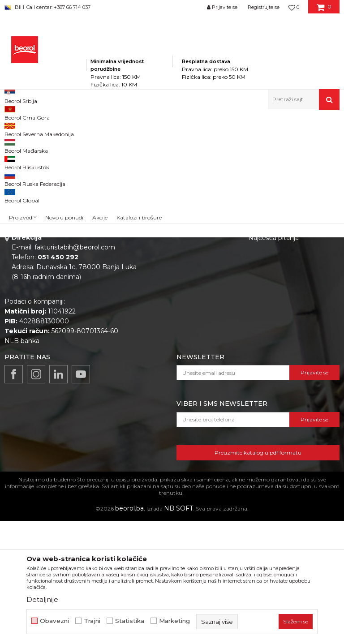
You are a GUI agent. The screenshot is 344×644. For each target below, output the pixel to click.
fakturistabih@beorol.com (75, 370)
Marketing (174, 621)
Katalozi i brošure (174, 313)
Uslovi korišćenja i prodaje (288, 301)
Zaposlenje (165, 288)
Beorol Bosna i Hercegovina (40, 129)
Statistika (130, 621)
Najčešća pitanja (273, 361)
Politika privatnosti (277, 276)
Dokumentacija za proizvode (193, 326)
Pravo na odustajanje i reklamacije (282, 343)
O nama (160, 276)
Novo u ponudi (64, 101)
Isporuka (262, 326)
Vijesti (157, 301)
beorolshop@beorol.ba (71, 316)
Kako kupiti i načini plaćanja (290, 313)
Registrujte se (264, 7)
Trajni (92, 621)
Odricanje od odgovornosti (290, 288)
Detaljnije (42, 599)
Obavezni (54, 621)
